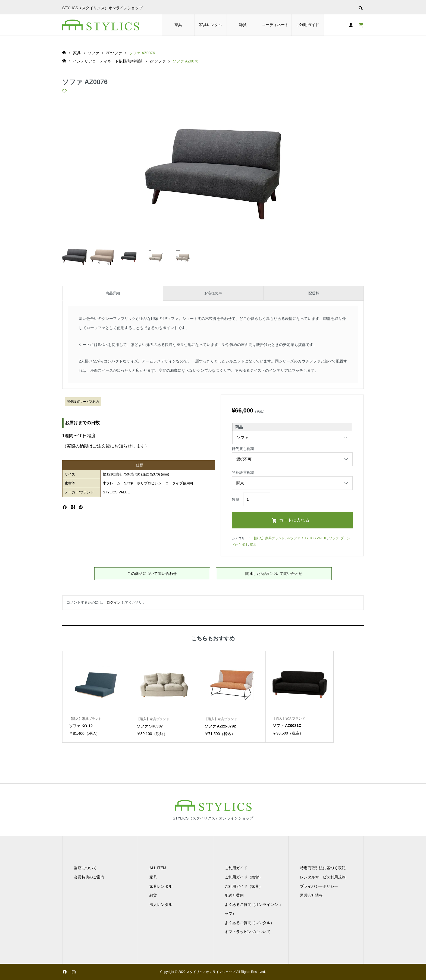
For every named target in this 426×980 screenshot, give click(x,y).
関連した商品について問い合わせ (274, 573)
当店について (85, 868)
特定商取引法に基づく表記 (323, 868)
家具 (178, 25)
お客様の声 (213, 293)
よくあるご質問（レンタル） (249, 923)
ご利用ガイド (308, 25)
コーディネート (275, 25)
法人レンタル (161, 905)
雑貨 (243, 25)
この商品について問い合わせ (152, 573)
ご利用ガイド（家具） (244, 886)
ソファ (334, 538)
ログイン (114, 602)
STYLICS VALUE (315, 538)
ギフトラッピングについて (248, 932)
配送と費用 (234, 895)
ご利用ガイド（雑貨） (244, 877)
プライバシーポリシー (319, 886)
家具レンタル (211, 25)
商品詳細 (113, 293)
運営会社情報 (311, 895)
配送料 (314, 293)
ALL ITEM (158, 868)
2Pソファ (294, 538)
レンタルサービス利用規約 (323, 877)
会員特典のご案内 (89, 877)
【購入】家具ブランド (268, 538)
